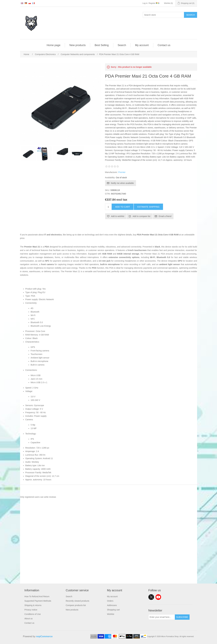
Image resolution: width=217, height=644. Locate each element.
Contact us (164, 45)
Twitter (151, 597)
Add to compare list (141, 216)
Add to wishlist (118, 216)
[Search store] (163, 15)
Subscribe (182, 617)
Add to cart (123, 207)
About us (29, 619)
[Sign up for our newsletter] (162, 617)
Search (190, 15)
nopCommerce (44, 636)
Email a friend (165, 216)
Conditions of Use (33, 614)
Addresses (112, 605)
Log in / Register (151, 3)
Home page (53, 45)
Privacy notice (31, 610)
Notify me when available (122, 183)
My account (142, 45)
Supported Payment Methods (38, 601)
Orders (110, 601)
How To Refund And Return (37, 596)
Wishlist (111, 614)
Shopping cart (113, 610)
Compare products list (76, 605)
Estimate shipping (148, 207)
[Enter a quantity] (108, 207)
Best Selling (102, 45)
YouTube (158, 597)
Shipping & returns (33, 605)
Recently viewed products (78, 601)
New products (77, 45)
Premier (122, 172)
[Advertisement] (109, 563)
